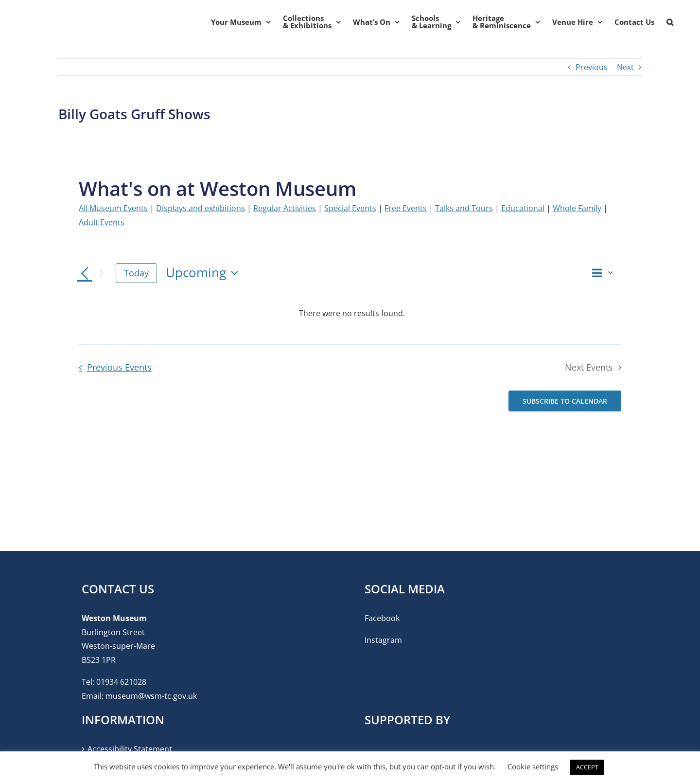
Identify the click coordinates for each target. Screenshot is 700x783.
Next (625, 67)
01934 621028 (121, 682)
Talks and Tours (464, 208)
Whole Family (577, 208)
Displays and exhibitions (201, 208)
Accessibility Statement (130, 749)
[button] (670, 22)
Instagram (383, 640)
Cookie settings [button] (533, 766)
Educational (523, 208)
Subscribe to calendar (565, 401)
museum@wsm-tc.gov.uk (151, 696)
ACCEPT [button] (587, 767)
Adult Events (102, 222)
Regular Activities (285, 208)
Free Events (406, 208)
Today (136, 273)
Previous (592, 67)
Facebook (382, 618)
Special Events (350, 208)
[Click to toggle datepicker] (204, 273)
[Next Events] (101, 274)
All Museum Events (113, 208)
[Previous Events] (85, 274)
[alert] (352, 313)
